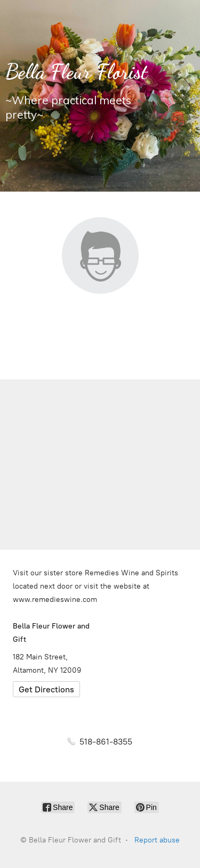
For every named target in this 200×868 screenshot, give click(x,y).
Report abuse (157, 840)
